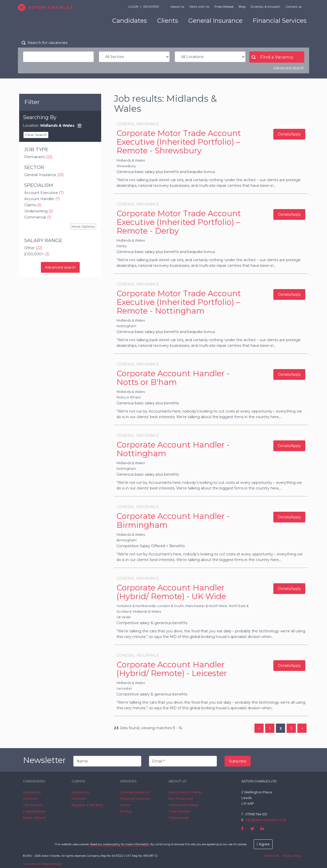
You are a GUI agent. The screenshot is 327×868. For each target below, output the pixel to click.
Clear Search (36, 135)
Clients (168, 21)
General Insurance (215, 21)
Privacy (126, 811)
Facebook (243, 829)
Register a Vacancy (87, 805)
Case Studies (179, 811)
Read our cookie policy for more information (120, 844)
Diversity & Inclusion (265, 7)
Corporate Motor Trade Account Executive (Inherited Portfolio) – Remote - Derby (179, 222)
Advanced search (289, 68)
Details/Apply (289, 134)
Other (33, 248)
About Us (177, 7)
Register (151, 7)
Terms (125, 805)
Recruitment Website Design (42, 864)
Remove (79, 126)
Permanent (38, 157)
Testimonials (179, 818)
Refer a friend (34, 818)
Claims (33, 205)
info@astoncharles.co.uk (266, 820)
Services (30, 798)
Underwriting (39, 211)
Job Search (32, 805)
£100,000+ (37, 254)
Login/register (34, 811)
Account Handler (42, 199)
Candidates (130, 21)
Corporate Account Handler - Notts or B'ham (173, 378)
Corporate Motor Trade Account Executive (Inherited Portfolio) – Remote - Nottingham (179, 302)
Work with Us (199, 7)
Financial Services (280, 21)
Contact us (293, 7)
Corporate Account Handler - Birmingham (173, 520)
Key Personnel (181, 798)
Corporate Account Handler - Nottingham (173, 449)
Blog (242, 7)
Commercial (38, 217)
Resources (32, 792)
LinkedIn (262, 829)
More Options (83, 226)
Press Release (224, 7)
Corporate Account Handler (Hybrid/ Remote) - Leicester (172, 669)
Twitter (252, 829)
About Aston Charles (185, 792)
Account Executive (44, 193)
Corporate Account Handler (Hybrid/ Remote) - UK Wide (171, 592)
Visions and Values (184, 805)
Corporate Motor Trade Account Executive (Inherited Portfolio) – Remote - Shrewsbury (179, 142)
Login (133, 7)
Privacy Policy (292, 856)
